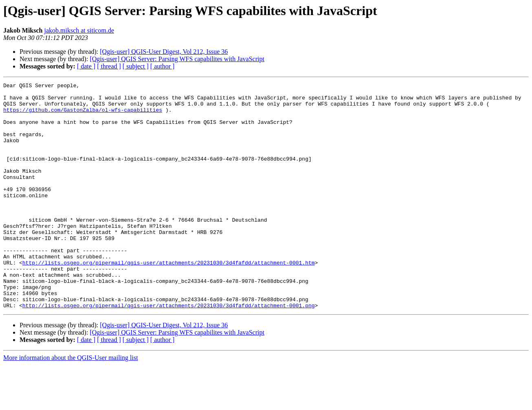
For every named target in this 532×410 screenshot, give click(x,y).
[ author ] (163, 66)
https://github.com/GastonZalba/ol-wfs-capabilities (83, 116)
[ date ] (86, 66)
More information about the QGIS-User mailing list (71, 403)
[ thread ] (109, 66)
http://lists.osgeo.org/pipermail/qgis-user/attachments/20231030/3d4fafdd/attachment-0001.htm (169, 299)
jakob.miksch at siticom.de (79, 30)
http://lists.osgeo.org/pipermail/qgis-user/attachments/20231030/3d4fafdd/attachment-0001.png (169, 350)
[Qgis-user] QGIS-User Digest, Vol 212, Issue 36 (164, 52)
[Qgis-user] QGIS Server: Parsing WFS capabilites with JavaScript (177, 59)
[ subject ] (136, 66)
